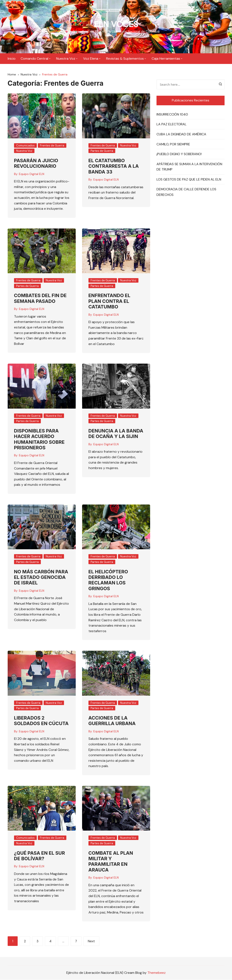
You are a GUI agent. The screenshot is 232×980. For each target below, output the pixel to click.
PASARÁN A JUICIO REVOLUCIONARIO (36, 164)
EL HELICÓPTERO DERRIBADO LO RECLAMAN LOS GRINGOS (108, 580)
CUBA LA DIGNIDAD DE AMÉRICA (181, 135)
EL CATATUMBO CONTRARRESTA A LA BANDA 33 (114, 167)
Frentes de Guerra (52, 146)
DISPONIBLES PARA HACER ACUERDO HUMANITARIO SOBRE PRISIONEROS (39, 440)
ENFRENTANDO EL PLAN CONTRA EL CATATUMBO (109, 302)
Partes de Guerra (102, 151)
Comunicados (25, 146)
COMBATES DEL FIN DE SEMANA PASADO (40, 299)
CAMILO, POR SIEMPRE (173, 145)
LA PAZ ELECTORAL (172, 125)
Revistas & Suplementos (125, 59)
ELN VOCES (116, 24)
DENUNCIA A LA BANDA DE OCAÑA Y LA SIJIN (116, 434)
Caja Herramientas (166, 59)
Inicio (12, 59)
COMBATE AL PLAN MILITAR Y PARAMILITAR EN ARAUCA (111, 862)
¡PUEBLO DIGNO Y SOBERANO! (179, 154)
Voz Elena (91, 59)
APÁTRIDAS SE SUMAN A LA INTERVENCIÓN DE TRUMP (189, 167)
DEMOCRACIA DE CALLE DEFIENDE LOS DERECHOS (186, 193)
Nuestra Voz (66, 59)
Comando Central (34, 59)
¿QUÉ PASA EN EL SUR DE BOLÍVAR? (40, 856)
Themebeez (157, 973)
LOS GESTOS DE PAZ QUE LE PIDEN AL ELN (189, 180)
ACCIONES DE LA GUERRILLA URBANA (112, 721)
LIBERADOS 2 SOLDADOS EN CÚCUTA (41, 721)
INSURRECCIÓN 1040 (172, 115)
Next (91, 942)
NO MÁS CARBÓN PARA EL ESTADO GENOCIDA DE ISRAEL (41, 578)
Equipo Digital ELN (32, 174)
